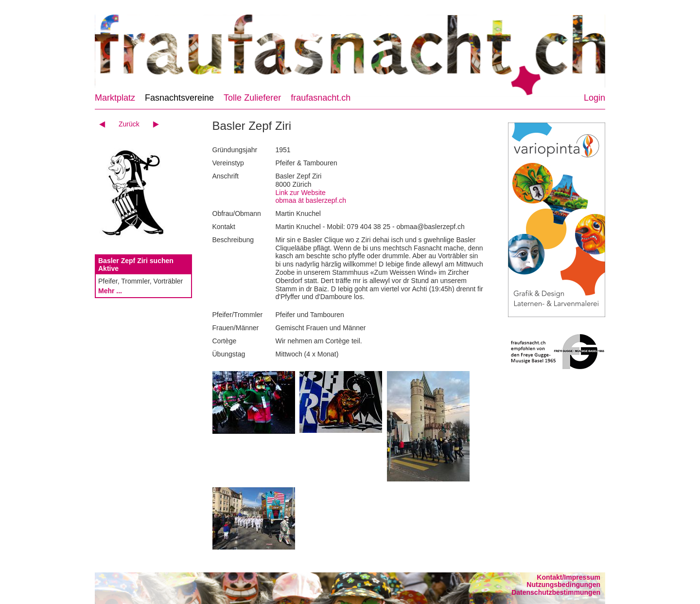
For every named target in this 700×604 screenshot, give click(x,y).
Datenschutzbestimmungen (556, 592)
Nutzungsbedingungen (563, 585)
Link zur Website (301, 193)
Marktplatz (115, 98)
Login (595, 98)
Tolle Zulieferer (252, 98)
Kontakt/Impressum (569, 577)
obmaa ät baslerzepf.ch (311, 200)
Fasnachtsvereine (179, 98)
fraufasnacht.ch (321, 98)
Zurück (129, 124)
